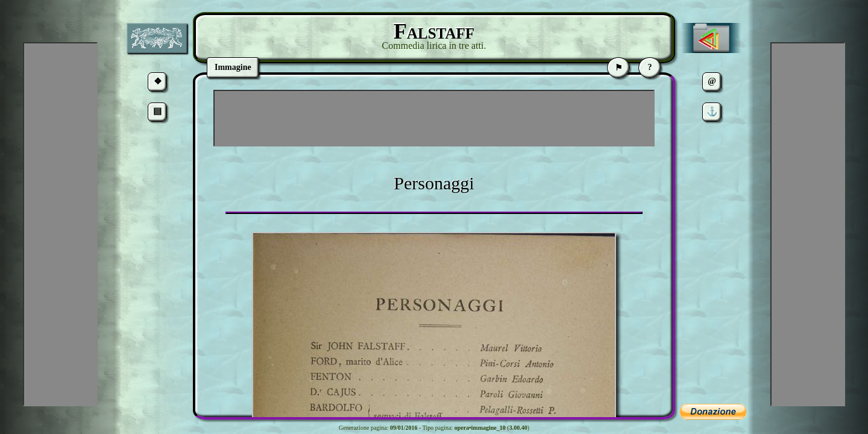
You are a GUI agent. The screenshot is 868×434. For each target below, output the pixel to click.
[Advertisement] (434, 118)
